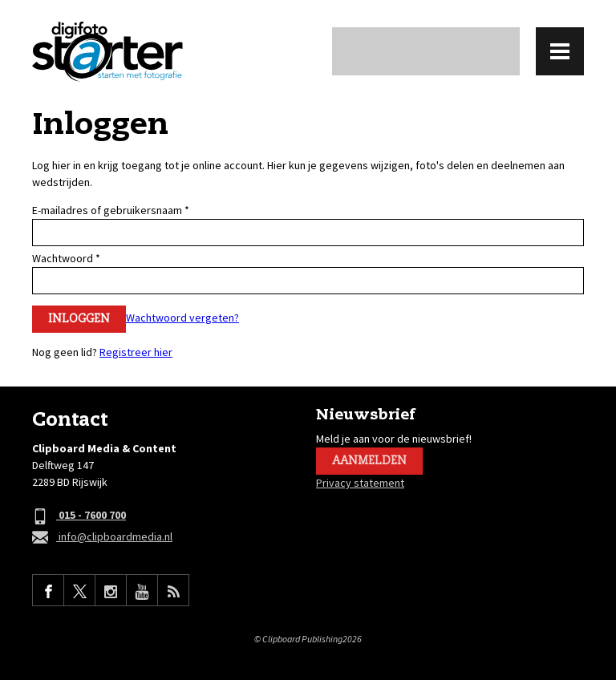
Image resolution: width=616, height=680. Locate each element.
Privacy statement (360, 483)
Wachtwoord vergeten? (182, 318)
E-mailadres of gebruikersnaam (111, 210)
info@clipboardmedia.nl (102, 538)
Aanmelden (369, 461)
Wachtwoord (66, 258)
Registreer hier (136, 352)
